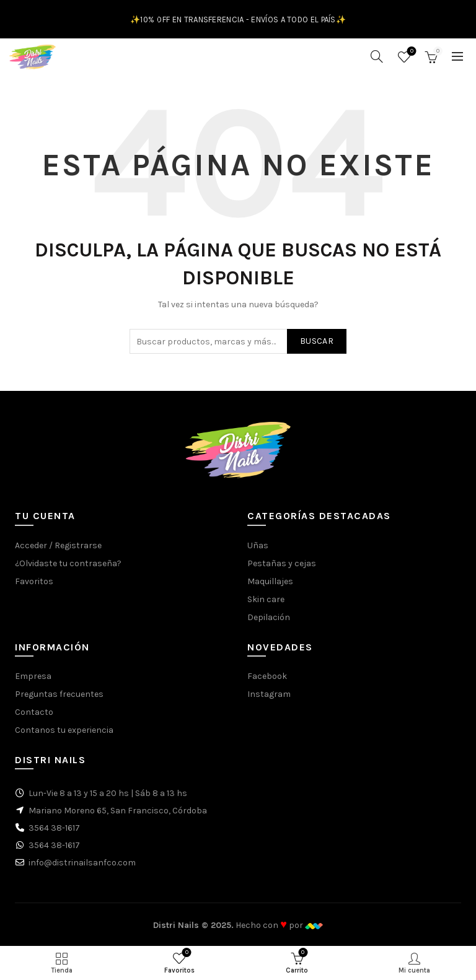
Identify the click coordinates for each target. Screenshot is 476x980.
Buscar (317, 341)
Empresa (33, 676)
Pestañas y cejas (282, 563)
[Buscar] (377, 56)
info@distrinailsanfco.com (82, 863)
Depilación (269, 617)
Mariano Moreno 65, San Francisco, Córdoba (118, 811)
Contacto (34, 712)
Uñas (258, 545)
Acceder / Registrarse (58, 545)
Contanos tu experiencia (64, 730)
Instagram (269, 694)
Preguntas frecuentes (59, 694)
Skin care (266, 599)
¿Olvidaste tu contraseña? (68, 563)
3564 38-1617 (54, 828)
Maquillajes (270, 581)
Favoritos (411, 52)
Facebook (267, 676)
